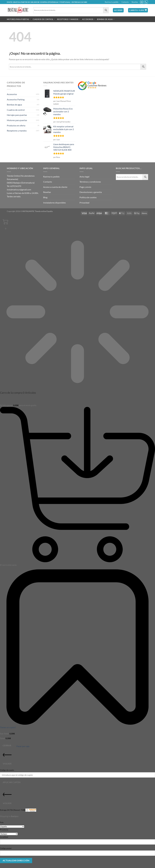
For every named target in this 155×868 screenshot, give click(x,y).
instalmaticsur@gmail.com (19, 189)
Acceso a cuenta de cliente (55, 187)
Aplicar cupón (12, 782)
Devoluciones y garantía (91, 192)
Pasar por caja (23, 746)
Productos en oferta (16, 125)
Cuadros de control (44, 19)
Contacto (125, 2)
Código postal (6, 848)
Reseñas (135, 2)
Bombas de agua (106, 19)
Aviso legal (84, 177)
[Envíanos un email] (142, 2)
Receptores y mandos (69, 19)
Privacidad (84, 203)
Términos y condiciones (90, 182)
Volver (7, 758)
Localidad (4, 837)
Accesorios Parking (16, 99)
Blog (45, 197)
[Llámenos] (146, 2)
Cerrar (7, 745)
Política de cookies (88, 197)
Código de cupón (7, 770)
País (2, 822)
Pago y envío (85, 187)
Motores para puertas (19, 19)
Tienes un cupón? (8, 727)
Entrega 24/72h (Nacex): (18, 810)
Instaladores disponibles (54, 203)
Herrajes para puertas (17, 115)
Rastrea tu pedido (112, 2)
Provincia (4, 830)
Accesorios (89, 19)
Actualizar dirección (16, 860)
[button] (118, 10)
